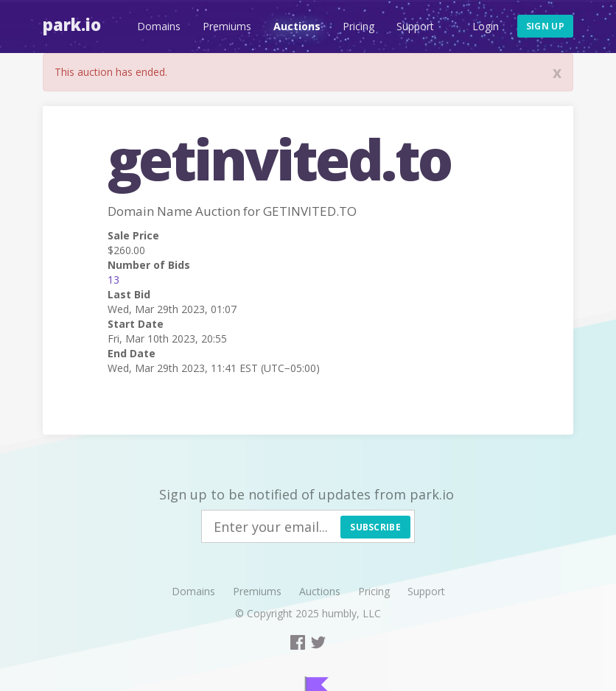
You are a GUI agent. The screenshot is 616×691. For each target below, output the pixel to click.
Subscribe (375, 527)
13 (113, 280)
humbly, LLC (351, 613)
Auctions (297, 26)
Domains (159, 26)
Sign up (545, 26)
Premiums (227, 26)
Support (415, 26)
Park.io (72, 24)
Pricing (358, 26)
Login (486, 26)
